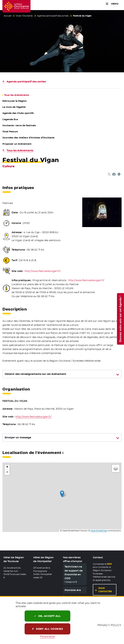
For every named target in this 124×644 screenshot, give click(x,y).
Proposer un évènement (17, 144)
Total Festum (10, 132)
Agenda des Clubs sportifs (18, 113)
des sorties (26, 82)
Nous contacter (105, 590)
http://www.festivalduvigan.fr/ (43, 271)
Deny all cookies (47, 629)
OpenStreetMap (99, 531)
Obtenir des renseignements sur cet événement (35, 374)
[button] (62, 494)
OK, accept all (47, 616)
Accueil (8, 16)
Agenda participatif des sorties (53, 16)
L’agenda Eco (10, 119)
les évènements (17, 95)
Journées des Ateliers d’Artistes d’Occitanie (28, 138)
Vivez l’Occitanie (24, 16)
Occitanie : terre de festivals (19, 125)
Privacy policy (109, 625)
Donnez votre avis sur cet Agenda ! (120, 319)
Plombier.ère (73, 590)
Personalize (47, 636)
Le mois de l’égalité (14, 107)
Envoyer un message (18, 437)
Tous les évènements (20, 150)
